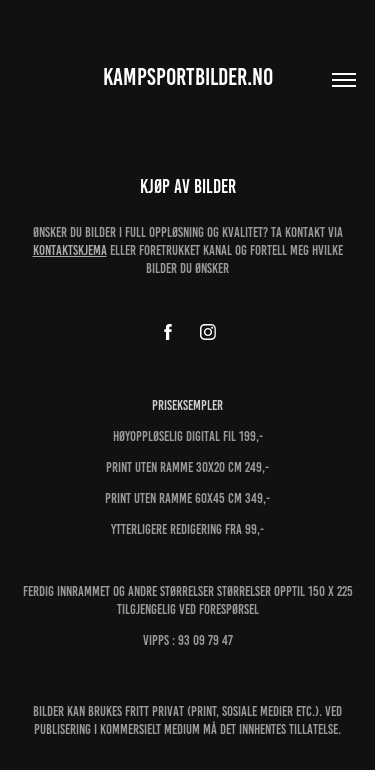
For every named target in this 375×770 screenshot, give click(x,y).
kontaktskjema (70, 250)
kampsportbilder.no (188, 77)
